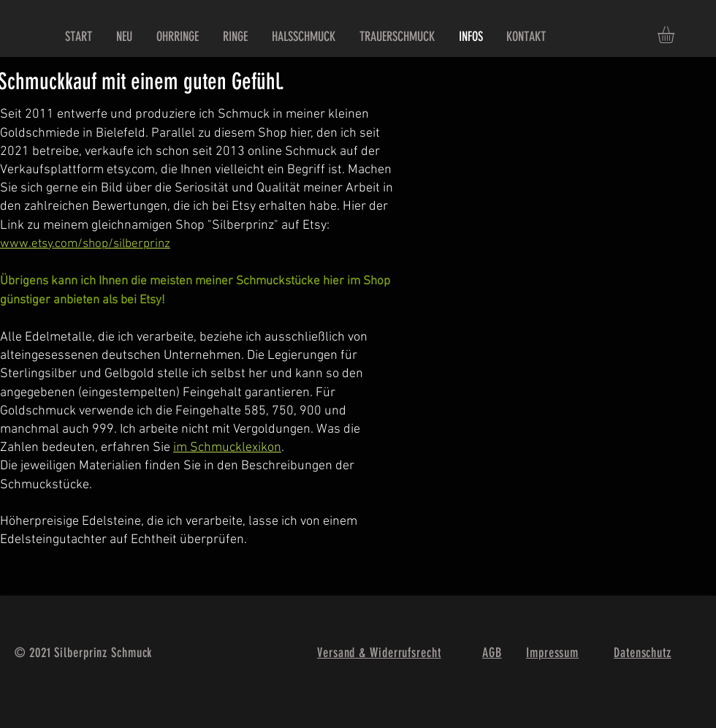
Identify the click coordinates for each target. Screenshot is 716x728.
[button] (676, 35)
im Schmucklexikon (227, 448)
